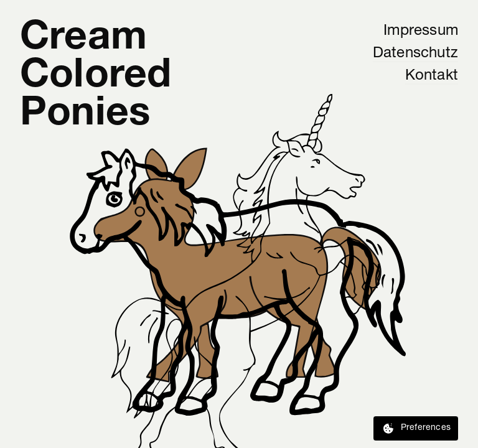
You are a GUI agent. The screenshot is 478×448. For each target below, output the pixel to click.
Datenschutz (415, 54)
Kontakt (432, 76)
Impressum (421, 31)
